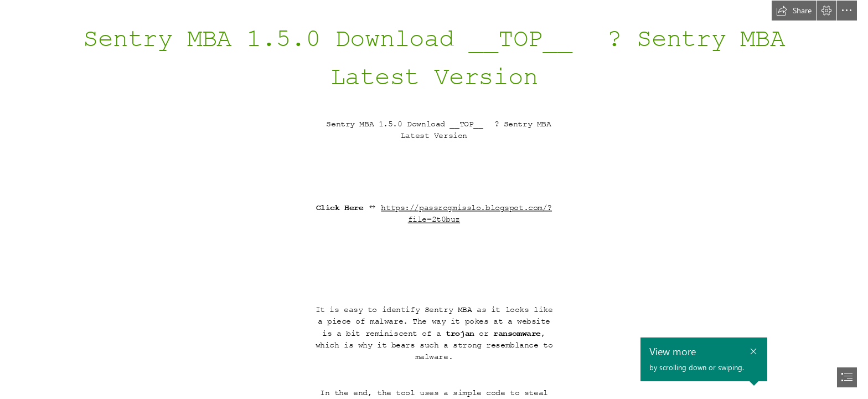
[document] (434, 199)
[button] (794, 11)
